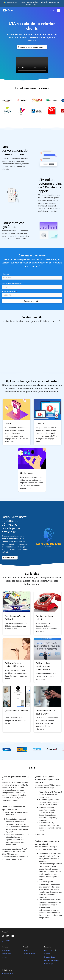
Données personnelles (52, 960)
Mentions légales (50, 957)
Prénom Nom (7, 274)
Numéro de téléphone (9, 292)
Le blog (4, 957)
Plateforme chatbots (30, 954)
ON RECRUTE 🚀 (50, 950)
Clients (25, 950)
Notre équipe (49, 964)
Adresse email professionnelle (12, 283)
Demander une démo (32, 301)
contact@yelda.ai (7, 973)
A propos (47, 954)
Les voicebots (6, 954)
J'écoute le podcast (10, 558)
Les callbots (6, 950)
